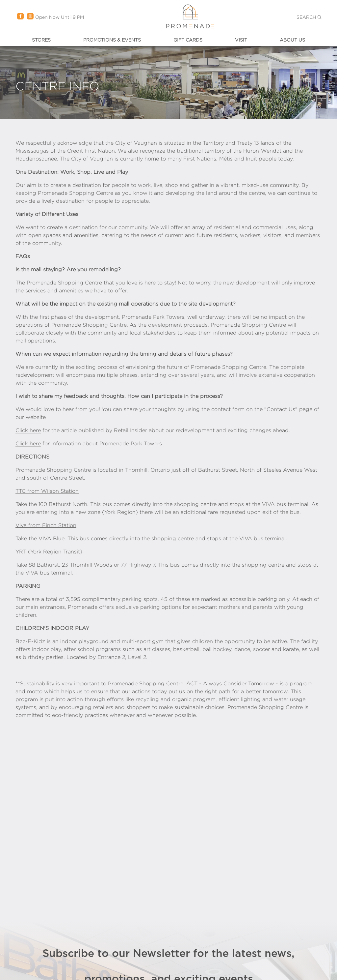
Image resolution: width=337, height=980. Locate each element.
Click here (28, 430)
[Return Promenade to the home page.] (190, 16)
